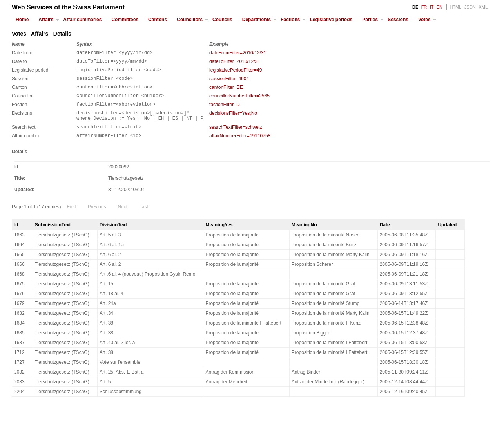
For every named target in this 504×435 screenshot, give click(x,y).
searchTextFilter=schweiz (236, 138)
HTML (455, 7)
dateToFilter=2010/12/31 (235, 63)
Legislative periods (331, 20)
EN (440, 7)
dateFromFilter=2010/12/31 (238, 53)
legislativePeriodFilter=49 (236, 72)
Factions (290, 20)
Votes (424, 20)
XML (483, 7)
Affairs (46, 20)
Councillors (190, 20)
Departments (257, 20)
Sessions (398, 20)
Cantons (158, 20)
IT (432, 7)
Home (22, 20)
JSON (470, 7)
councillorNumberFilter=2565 (239, 102)
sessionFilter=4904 (229, 82)
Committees (125, 20)
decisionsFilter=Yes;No (233, 121)
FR (424, 7)
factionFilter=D (225, 112)
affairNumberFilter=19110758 (240, 148)
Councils (222, 20)
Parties (370, 20)
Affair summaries (82, 20)
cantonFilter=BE (226, 92)
